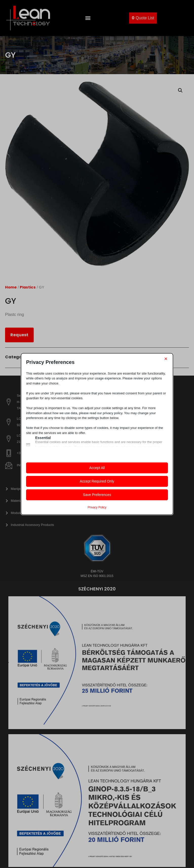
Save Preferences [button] (97, 495)
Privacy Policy (97, 507)
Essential (43, 438)
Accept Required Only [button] (97, 481)
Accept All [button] (97, 468)
